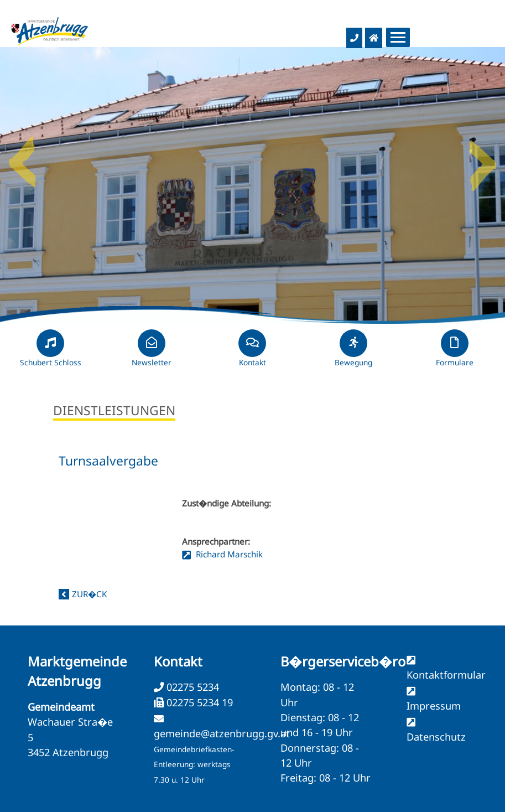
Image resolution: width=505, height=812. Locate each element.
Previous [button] (22, 158)
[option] (252, 185)
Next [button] (483, 158)
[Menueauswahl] (398, 37)
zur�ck (89, 594)
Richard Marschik (228, 554)
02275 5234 (191, 687)
